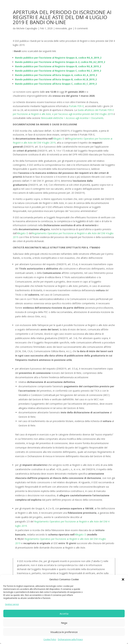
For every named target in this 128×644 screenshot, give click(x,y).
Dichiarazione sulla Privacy (70, 639)
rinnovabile (61, 28)
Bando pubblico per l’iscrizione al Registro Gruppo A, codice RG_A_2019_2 (58, 58)
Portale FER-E (76, 106)
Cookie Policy (50, 639)
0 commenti (81, 28)
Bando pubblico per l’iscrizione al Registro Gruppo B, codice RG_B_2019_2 (58, 66)
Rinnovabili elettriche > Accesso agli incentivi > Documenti (72, 118)
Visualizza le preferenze (64, 632)
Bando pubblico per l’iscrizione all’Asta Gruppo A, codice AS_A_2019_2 (56, 75)
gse (70, 28)
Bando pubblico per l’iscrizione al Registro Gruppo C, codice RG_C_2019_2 (58, 71)
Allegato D (59, 139)
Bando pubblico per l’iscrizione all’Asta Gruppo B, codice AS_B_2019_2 (56, 79)
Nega (64, 623)
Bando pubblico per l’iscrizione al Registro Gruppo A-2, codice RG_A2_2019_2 (60, 62)
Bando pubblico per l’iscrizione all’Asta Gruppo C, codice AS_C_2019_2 (56, 84)
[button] (123, 579)
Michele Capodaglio (27, 28)
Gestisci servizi (12, 604)
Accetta (64, 614)
